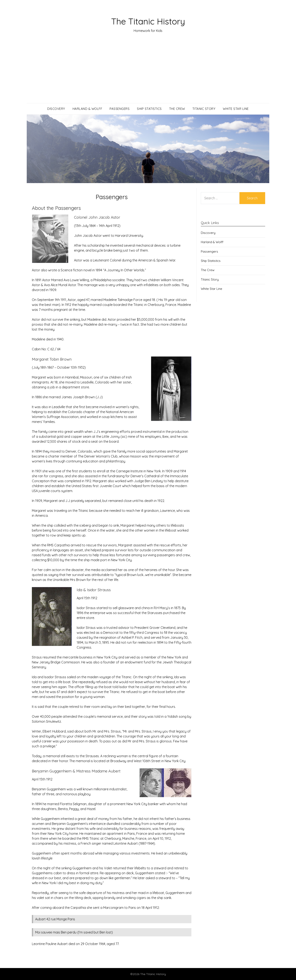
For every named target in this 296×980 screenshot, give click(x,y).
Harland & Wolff (87, 109)
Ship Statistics (149, 109)
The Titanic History (148, 21)
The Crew (177, 109)
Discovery (56, 109)
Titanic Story (204, 109)
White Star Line (236, 109)
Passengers (120, 109)
